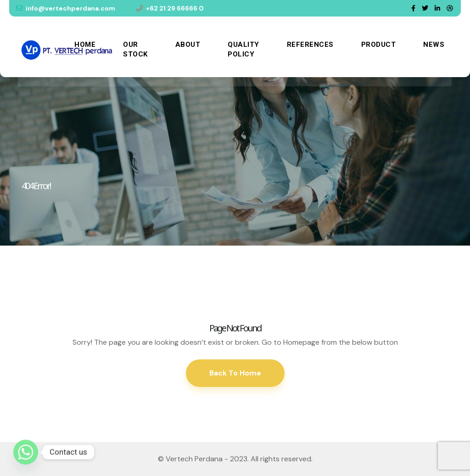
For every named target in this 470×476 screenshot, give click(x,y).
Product (379, 45)
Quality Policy (243, 49)
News (434, 45)
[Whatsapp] (26, 452)
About (188, 45)
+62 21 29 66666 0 (170, 8)
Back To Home (235, 373)
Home (85, 45)
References (310, 45)
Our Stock (135, 49)
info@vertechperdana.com (66, 8)
